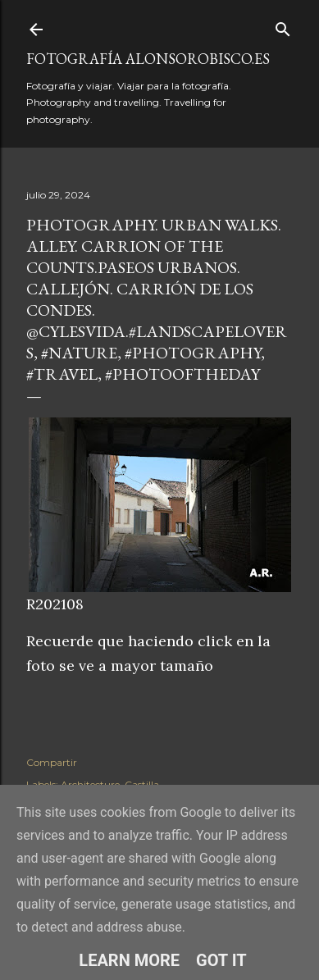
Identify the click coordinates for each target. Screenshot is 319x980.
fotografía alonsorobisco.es (148, 59)
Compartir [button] (52, 762)
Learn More (129, 960)
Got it (221, 960)
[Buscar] (283, 26)
